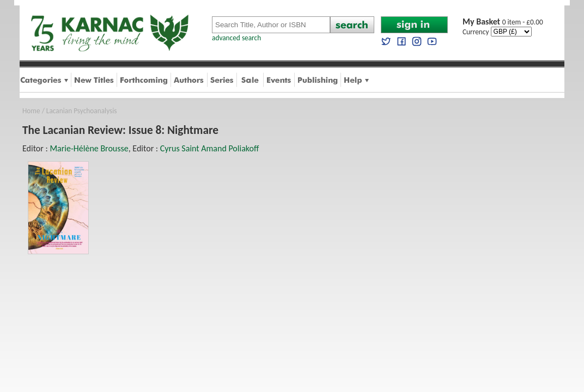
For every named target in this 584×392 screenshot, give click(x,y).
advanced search (236, 38)
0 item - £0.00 (503, 22)
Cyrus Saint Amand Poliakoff (210, 148)
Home (31, 111)
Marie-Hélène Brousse (89, 148)
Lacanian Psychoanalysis (82, 111)
